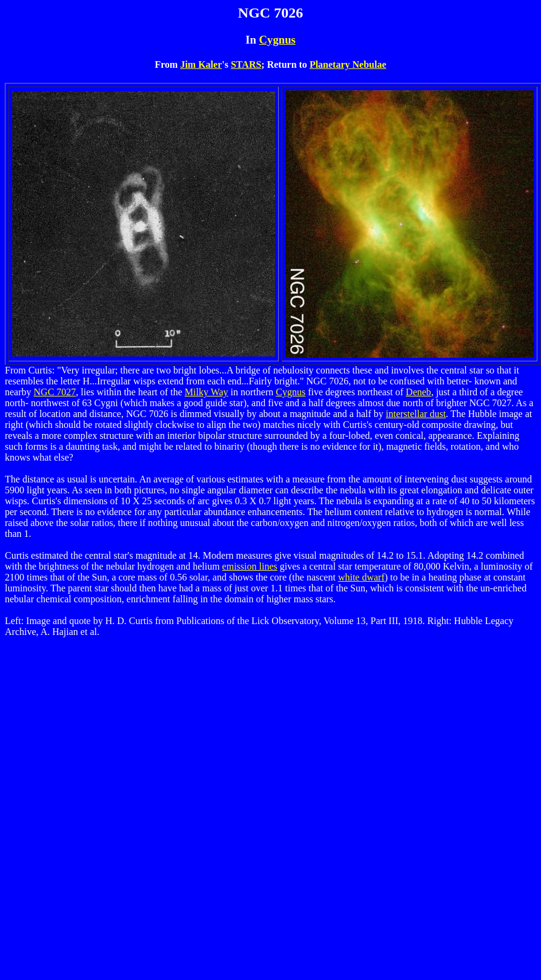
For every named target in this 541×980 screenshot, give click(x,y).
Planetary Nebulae (348, 64)
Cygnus (277, 40)
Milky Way (207, 392)
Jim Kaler (201, 64)
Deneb (419, 392)
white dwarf (361, 577)
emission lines (250, 566)
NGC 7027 (55, 392)
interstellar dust (416, 414)
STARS (246, 64)
